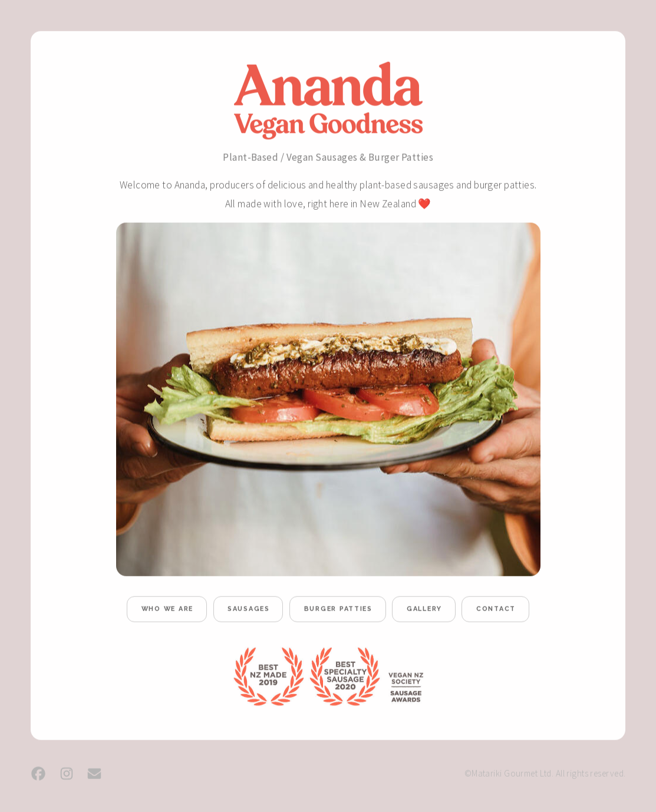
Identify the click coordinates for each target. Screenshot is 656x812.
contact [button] (496, 610)
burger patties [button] (338, 610)
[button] (38, 774)
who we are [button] (167, 610)
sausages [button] (249, 610)
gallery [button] (424, 610)
